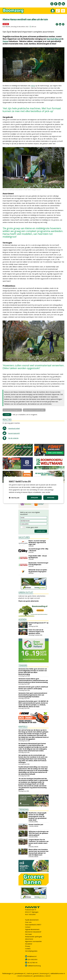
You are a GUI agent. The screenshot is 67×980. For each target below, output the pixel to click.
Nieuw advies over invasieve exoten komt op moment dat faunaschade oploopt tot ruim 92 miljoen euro (39, 852)
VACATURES (24, 537)
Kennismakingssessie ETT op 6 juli (38, 624)
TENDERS (23, 665)
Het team (28, 934)
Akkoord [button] (51, 498)
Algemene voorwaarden (33, 941)
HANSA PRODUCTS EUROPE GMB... (34, 410)
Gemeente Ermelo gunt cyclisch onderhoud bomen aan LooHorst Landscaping (33, 688)
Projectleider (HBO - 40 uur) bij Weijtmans (38, 557)
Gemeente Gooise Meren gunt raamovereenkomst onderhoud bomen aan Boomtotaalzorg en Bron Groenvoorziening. (33, 680)
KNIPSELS (23, 727)
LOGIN (7, 415)
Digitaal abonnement (32, 929)
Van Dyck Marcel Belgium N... (12, 410)
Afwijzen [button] (34, 498)
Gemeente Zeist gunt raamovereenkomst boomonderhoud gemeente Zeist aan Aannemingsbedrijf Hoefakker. (33, 695)
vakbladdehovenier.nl (58, 973)
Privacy (28, 946)
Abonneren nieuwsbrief (33, 932)
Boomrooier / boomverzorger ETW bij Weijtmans (38, 564)
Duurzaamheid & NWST (33, 925)
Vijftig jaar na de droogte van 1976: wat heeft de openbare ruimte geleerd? (39, 833)
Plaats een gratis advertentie (29, 601)
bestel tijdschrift (14, 433)
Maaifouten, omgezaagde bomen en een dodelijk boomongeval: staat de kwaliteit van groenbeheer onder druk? (38, 816)
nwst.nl (48, 976)
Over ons (28, 922)
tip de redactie (13, 438)
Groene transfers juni (36, 824)
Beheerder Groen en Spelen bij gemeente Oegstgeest (38, 571)
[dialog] (33, 490)
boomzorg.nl (44, 973)
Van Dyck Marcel (54, 39)
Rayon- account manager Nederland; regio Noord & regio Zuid (37, 542)
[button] (14, 498)
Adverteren (29, 939)
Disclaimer (29, 944)
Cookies (28, 949)
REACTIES (7, 419)
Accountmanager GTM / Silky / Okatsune (38, 550)
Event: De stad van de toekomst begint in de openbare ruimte (36, 632)
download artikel (14, 428)
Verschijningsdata (31, 951)
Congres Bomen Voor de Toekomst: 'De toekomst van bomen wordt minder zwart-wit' (39, 842)
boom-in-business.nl (25, 976)
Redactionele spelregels (33, 937)
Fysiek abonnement (32, 920)
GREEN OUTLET (26, 592)
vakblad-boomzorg (34, 966)
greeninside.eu (39, 976)
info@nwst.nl (32, 956)
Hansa (5, 41)
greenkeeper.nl (20, 973)
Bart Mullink (6, 27)
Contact (28, 927)
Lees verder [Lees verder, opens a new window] (46, 492)
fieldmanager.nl (8, 973)
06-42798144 (32, 963)
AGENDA (23, 619)
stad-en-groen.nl (32, 973)
